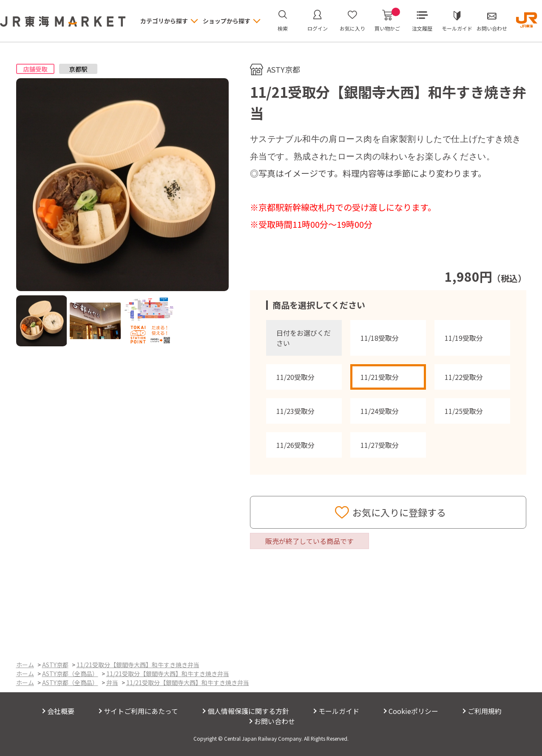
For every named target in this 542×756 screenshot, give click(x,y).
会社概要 (61, 711)
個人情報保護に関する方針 (248, 711)
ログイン (318, 28)
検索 (283, 28)
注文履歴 (422, 28)
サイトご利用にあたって (141, 711)
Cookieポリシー (413, 711)
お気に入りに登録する (399, 512)
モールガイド (457, 28)
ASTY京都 (284, 69)
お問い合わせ (492, 28)
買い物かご (387, 21)
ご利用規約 (485, 711)
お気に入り (352, 28)
